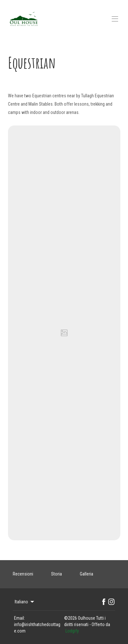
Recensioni (23, 574)
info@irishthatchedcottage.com (37, 628)
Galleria (87, 574)
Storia (56, 574)
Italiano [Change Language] (25, 602)
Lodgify (72, 631)
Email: (19, 618)
